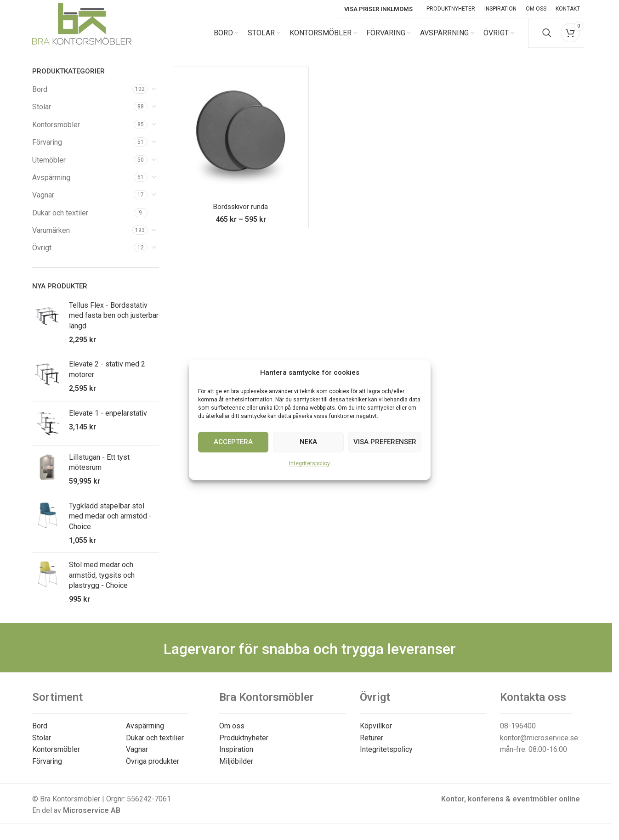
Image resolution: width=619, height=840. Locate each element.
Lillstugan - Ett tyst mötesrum (99, 470)
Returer (372, 745)
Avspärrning (51, 185)
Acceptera (233, 442)
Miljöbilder (236, 769)
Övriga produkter (153, 769)
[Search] (547, 37)
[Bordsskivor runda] (241, 142)
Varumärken (51, 238)
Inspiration (236, 757)
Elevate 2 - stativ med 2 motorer (107, 376)
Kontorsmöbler (56, 132)
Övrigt (42, 256)
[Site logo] (82, 36)
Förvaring (47, 149)
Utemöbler (49, 167)
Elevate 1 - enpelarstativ (108, 420)
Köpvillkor (376, 733)
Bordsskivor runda (241, 214)
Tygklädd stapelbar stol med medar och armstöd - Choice (110, 524)
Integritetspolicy (309, 463)
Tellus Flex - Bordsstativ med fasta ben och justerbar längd (114, 323)
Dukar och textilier (155, 745)
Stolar (42, 114)
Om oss (232, 733)
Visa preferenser (385, 442)
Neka (308, 442)
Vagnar (43, 202)
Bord (40, 97)
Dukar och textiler (60, 220)
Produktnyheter (244, 745)
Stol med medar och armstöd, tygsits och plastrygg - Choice (102, 582)
